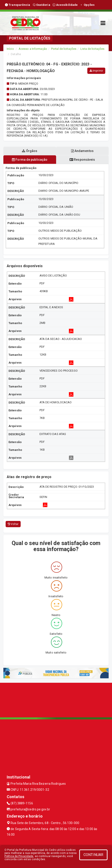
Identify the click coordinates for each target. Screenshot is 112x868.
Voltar (13, 524)
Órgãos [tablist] (30, 151)
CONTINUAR (93, 855)
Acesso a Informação (33, 49)
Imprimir (96, 71)
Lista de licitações (92, 49)
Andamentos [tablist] (82, 151)
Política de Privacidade (19, 856)
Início (10, 49)
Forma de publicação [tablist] (30, 160)
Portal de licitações (64, 49)
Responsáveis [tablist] (82, 160)
